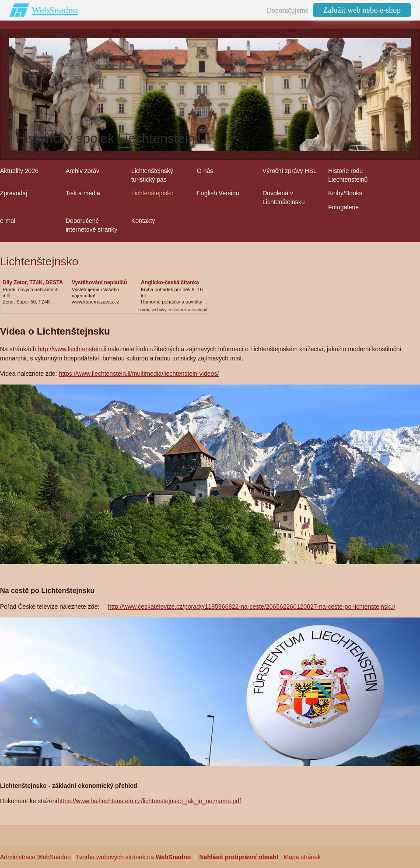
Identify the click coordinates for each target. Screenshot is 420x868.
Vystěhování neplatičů (99, 282)
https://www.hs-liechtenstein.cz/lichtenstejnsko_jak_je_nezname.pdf (149, 801)
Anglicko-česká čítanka (170, 282)
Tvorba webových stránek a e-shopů (172, 310)
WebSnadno (55, 10)
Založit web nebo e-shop (362, 10)
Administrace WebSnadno (35, 857)
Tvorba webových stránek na (133, 857)
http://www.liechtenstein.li (72, 349)
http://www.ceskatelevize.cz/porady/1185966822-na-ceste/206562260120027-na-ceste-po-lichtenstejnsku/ (252, 607)
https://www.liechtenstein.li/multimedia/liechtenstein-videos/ (139, 374)
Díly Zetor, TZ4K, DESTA (33, 282)
